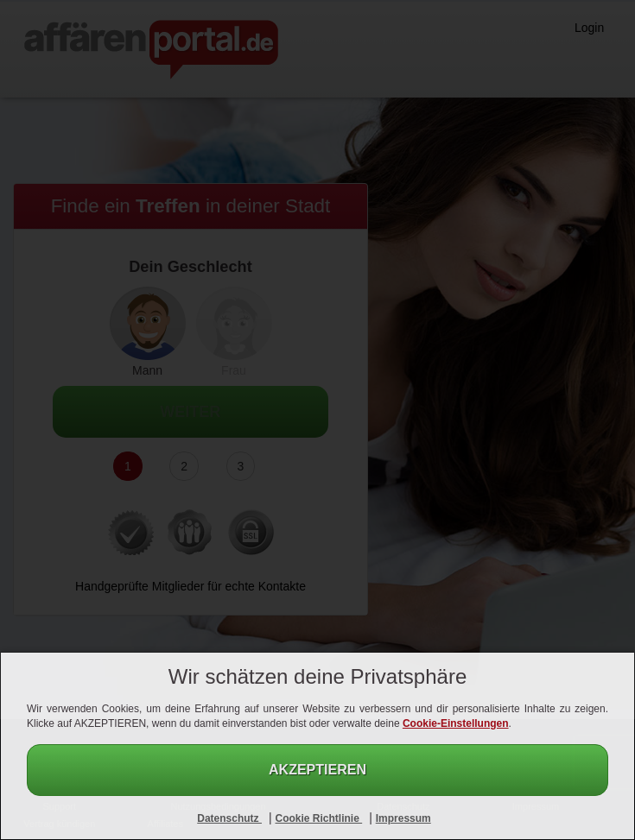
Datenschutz (229, 818)
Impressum (403, 818)
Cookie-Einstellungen (456, 723)
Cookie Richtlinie (318, 818)
